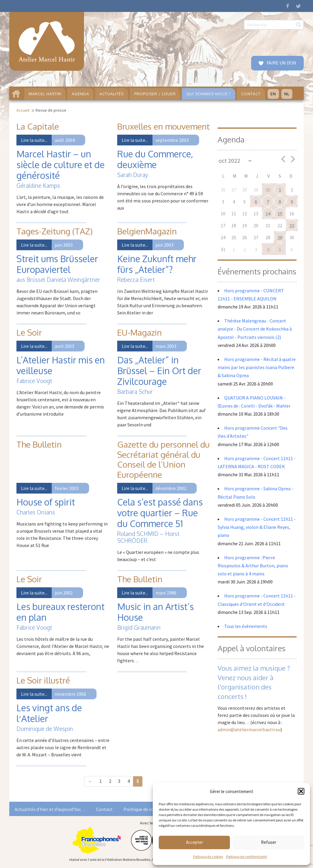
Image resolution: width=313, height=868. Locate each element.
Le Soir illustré (43, 680)
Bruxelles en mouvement (164, 126)
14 (268, 214)
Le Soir (29, 332)
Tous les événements (246, 626)
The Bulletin (39, 444)
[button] (301, 791)
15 (280, 214)
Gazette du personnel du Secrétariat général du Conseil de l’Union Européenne (163, 459)
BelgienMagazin (147, 231)
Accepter (194, 842)
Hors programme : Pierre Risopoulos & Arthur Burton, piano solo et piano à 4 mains (253, 566)
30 (268, 190)
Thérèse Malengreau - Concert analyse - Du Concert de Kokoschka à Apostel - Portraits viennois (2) (255, 329)
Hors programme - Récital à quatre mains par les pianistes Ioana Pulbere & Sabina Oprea (257, 367)
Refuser (269, 842)
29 (280, 238)
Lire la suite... (34, 140)
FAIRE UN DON (281, 63)
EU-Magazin (139, 332)
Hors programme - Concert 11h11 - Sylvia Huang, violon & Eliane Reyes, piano (257, 527)
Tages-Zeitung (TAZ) (55, 231)
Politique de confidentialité (246, 857)
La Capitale (38, 126)
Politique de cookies (208, 857)
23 (292, 226)
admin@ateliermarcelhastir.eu (249, 729)
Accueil (23, 110)
